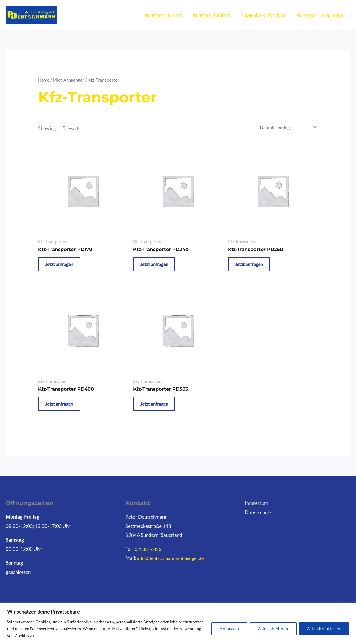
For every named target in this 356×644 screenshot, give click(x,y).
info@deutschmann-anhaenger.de (173, 566)
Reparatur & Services (265, 15)
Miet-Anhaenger (70, 80)
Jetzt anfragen (63, 267)
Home (44, 80)
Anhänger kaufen (215, 15)
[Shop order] (285, 128)
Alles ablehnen (273, 629)
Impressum (257, 511)
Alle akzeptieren (324, 629)
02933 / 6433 (149, 557)
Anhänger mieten (169, 15)
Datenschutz (258, 520)
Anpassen (229, 629)
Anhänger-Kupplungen (321, 15)
